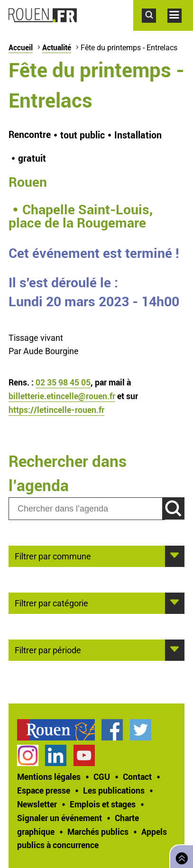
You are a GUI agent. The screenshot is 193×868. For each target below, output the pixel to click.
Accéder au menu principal (180, 27)
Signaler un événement (60, 818)
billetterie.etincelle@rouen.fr (62, 396)
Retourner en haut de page (180, 855)
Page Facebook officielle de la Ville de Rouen (112, 730)
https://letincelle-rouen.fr (56, 410)
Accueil (21, 47)
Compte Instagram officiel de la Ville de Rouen (28, 755)
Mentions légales (49, 777)
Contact (137, 777)
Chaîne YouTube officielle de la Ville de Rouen (84, 755)
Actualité (57, 47)
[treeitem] (59, 730)
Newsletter (37, 804)
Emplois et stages (103, 804)
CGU (102, 777)
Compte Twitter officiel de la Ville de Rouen (141, 730)
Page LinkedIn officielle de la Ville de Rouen (56, 755)
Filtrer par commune (53, 556)
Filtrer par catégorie (51, 603)
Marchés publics (98, 831)
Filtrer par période (48, 649)
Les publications (114, 790)
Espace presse (44, 790)
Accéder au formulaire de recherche (155, 27)
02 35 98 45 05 (63, 382)
